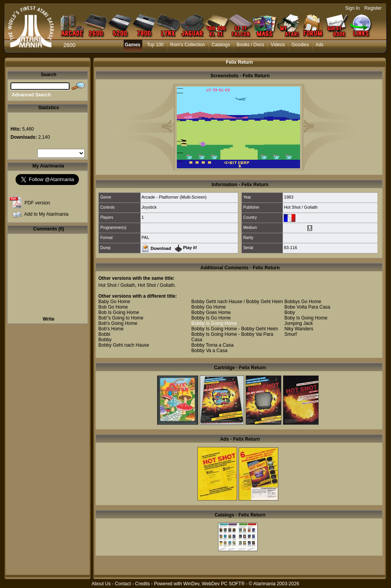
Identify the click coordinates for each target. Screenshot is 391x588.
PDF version (37, 203)
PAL (145, 237)
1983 (288, 197)
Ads (320, 45)
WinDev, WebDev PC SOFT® (214, 584)
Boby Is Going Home (306, 318)
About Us (101, 584)
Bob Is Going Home (119, 312)
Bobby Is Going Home (214, 323)
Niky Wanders (299, 329)
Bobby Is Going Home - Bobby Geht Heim (235, 329)
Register (373, 8)
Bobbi (104, 334)
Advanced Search (31, 95)
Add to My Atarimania (46, 214)
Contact (123, 584)
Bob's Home (111, 329)
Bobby (105, 340)
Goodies (300, 45)
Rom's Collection (188, 45)
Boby (290, 312)
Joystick (149, 207)
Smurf (291, 334)
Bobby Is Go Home (211, 318)
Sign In (352, 8)
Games (133, 45)
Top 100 (155, 45)
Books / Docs (250, 45)
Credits (142, 584)
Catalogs (221, 45)
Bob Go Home (113, 307)
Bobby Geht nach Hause (124, 345)
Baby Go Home (114, 302)
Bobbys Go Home (303, 302)
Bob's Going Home (118, 323)
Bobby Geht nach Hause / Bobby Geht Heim (237, 302)
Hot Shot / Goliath (301, 207)
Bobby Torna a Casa (212, 345)
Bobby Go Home (209, 307)
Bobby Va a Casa (209, 351)
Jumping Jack (299, 323)
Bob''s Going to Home (121, 318)
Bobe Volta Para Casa (307, 307)
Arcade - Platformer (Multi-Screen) (174, 197)
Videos (278, 45)
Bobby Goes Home (211, 312)
